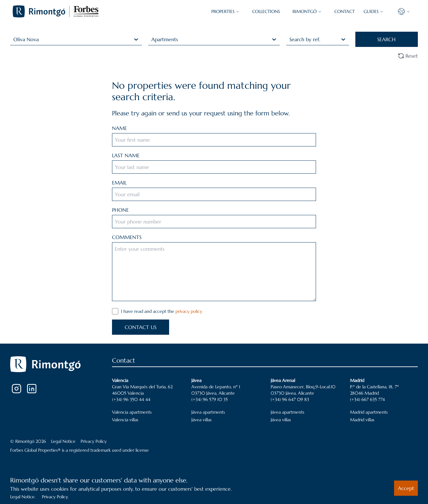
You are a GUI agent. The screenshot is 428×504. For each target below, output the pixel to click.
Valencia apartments (132, 412)
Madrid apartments (369, 412)
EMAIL (119, 183)
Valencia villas (125, 420)
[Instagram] (16, 389)
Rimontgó (307, 11)
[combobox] (14, 39)
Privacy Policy (94, 441)
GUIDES (374, 11)
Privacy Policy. (55, 497)
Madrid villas (362, 420)
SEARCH (386, 39)
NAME (119, 128)
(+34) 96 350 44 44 (131, 399)
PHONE (120, 210)
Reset (408, 56)
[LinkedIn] (32, 389)
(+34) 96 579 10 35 (210, 399)
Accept (406, 488)
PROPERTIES (225, 11)
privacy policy (189, 311)
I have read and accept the (161, 311)
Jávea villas (201, 420)
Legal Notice (63, 441)
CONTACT (345, 11)
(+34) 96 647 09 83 (290, 399)
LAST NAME (126, 155)
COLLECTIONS (266, 11)
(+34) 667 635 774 (367, 399)
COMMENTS (127, 237)
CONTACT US (141, 327)
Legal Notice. (23, 497)
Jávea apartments (208, 412)
